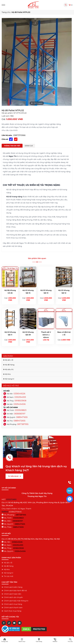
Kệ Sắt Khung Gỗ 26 (10, 292)
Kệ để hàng (9, 365)
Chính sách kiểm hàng (12, 587)
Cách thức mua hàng (11, 611)
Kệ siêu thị (8, 369)
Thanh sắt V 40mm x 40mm (46, 335)
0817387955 (23, 424)
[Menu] (3, 5)
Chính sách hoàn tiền (11, 594)
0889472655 (19, 421)
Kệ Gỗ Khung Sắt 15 (28, 292)
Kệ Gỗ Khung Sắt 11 (10, 333)
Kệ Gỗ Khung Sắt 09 (28, 333)
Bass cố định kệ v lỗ (64, 333)
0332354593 (20, 397)
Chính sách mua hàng (12, 604)
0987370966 (19, 135)
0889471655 (22, 417)
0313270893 (11, 499)
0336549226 (19, 394)
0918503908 (20, 401)
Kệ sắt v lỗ (8, 360)
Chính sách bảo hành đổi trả (14, 591)
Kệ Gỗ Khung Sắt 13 (46, 292)
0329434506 (20, 404)
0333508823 (21, 410)
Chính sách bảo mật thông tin (15, 601)
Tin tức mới (7, 576)
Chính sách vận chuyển (12, 597)
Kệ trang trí (9, 379)
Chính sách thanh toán (12, 608)
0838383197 (20, 414)
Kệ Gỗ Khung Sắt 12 (64, 292)
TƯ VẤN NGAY (14, 476)
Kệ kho (7, 374)
